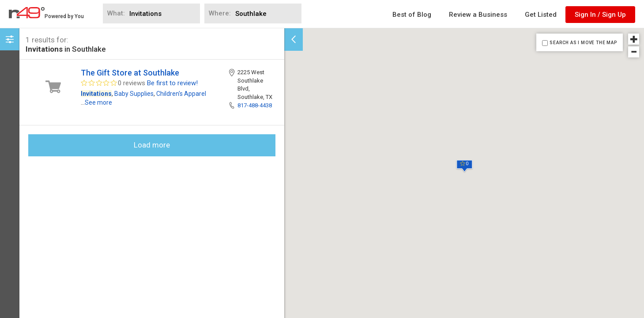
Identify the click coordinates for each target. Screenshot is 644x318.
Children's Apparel (181, 94)
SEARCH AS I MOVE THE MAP (583, 43)
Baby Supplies (134, 94)
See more (98, 102)
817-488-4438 (255, 105)
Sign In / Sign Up (600, 15)
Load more (152, 145)
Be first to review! (172, 83)
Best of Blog (412, 15)
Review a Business (478, 15)
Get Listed (541, 15)
